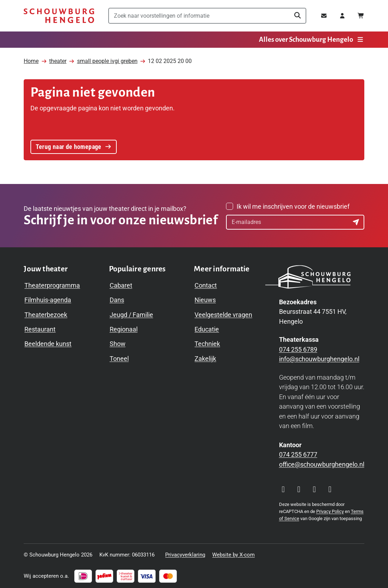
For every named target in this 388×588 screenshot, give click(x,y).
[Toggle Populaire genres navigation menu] (137, 267)
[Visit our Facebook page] (299, 488)
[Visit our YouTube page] (314, 488)
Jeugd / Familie (131, 313)
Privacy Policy (330, 510)
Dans (117, 298)
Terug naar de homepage (73, 143)
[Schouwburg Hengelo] (59, 16)
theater (58, 58)
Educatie (207, 327)
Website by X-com (233, 553)
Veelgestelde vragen (223, 313)
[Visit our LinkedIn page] (330, 488)
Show (118, 342)
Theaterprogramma (52, 283)
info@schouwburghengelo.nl (319, 357)
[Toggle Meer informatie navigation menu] (222, 267)
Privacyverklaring (185, 553)
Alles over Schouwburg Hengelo (312, 39)
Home (31, 58)
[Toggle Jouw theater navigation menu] (46, 267)
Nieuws (205, 298)
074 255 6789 (298, 348)
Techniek (207, 342)
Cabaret (121, 283)
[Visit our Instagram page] (283, 488)
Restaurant (40, 327)
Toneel (119, 357)
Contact (206, 283)
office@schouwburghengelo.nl (322, 463)
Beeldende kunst (48, 342)
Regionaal (124, 327)
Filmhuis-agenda (48, 298)
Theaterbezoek (46, 313)
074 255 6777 (298, 453)
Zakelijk (205, 357)
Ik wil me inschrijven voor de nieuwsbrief (293, 205)
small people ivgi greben (107, 58)
